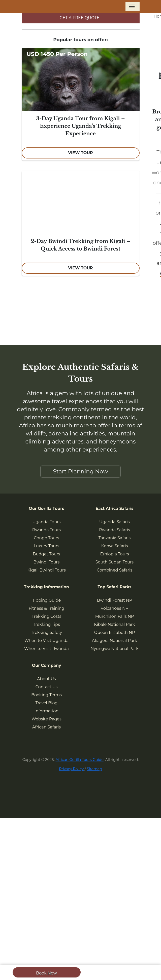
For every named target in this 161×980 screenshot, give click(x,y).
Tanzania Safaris (115, 538)
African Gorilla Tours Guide (80, 760)
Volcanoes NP (114, 608)
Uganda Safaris (115, 522)
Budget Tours (46, 554)
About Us (46, 679)
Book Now (46, 973)
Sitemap (94, 769)
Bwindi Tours (47, 562)
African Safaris (46, 727)
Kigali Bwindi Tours (46, 570)
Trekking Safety (46, 632)
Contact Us (47, 687)
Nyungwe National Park (114, 649)
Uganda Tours (47, 522)
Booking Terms (46, 695)
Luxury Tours (47, 546)
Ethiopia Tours (114, 554)
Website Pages (46, 719)
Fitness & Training (46, 608)
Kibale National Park (115, 624)
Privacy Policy (71, 769)
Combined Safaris (115, 570)
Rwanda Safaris (114, 530)
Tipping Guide (46, 600)
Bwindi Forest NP (115, 600)
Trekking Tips (46, 624)
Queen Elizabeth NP (115, 632)
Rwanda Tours (46, 530)
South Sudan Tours (115, 562)
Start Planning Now (80, 471)
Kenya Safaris (115, 546)
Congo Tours (46, 538)
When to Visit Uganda (46, 641)
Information (46, 711)
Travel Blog (47, 703)
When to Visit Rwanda (46, 649)
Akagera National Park (115, 641)
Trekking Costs (46, 616)
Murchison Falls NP (115, 616)
